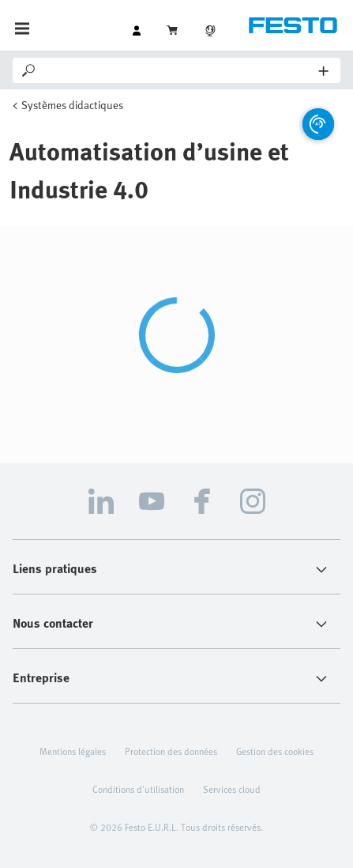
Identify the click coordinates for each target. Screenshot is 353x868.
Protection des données (171, 751)
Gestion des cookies (275, 751)
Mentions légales (73, 751)
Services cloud (232, 789)
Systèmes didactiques (72, 105)
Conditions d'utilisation (138, 789)
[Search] (178, 70)
